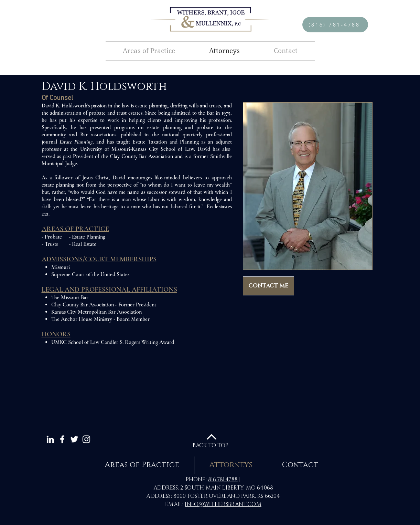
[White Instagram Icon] (86, 439)
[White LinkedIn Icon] (50, 439)
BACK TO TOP (211, 445)
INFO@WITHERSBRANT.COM (223, 504)
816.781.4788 (223, 480)
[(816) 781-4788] (335, 25)
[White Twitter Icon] (74, 439)
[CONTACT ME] (268, 286)
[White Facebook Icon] (62, 439)
